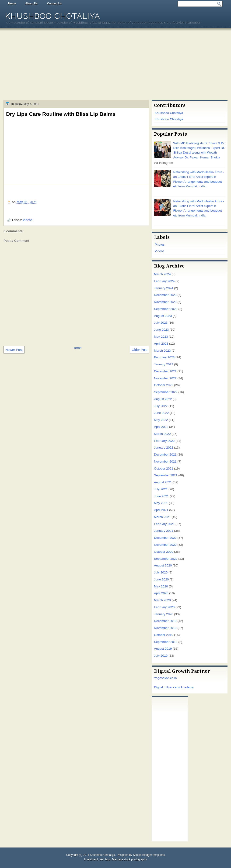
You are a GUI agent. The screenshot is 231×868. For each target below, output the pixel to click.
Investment (91, 859)
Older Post (140, 350)
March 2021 (162, 517)
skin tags (105, 859)
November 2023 (165, 302)
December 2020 (165, 538)
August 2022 (163, 399)
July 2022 (161, 406)
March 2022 (162, 434)
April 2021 (161, 510)
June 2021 (161, 496)
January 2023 (164, 364)
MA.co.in (171, 678)
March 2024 (162, 274)
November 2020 (165, 545)
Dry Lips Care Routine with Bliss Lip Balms (61, 114)
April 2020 (161, 593)
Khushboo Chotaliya (53, 16)
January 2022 (164, 448)
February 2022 (164, 441)
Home (12, 3)
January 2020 (164, 614)
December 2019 (165, 621)
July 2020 (161, 572)
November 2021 (165, 461)
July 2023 (161, 323)
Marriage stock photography (129, 859)
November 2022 (165, 378)
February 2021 (164, 524)
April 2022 (161, 427)
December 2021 (165, 455)
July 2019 (161, 656)
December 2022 (165, 371)
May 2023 (161, 337)
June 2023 (161, 330)
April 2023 (161, 344)
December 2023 (165, 295)
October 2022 (164, 385)
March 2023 (162, 351)
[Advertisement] (115, 65)
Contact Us (54, 3)
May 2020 (161, 586)
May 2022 (161, 420)
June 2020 (161, 579)
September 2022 (166, 392)
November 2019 (165, 628)
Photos (160, 245)
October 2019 (164, 635)
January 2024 (164, 288)
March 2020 (162, 600)
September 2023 (166, 309)
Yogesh (159, 678)
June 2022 (161, 413)
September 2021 (166, 475)
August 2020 (163, 565)
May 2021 (161, 503)
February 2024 (164, 281)
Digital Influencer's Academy (174, 687)
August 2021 (163, 482)
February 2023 (164, 357)
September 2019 (166, 642)
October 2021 (164, 468)
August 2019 (163, 649)
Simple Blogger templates (149, 855)
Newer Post (14, 350)
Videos (28, 220)
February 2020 (164, 607)
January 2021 (164, 531)
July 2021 (161, 489)
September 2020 (166, 559)
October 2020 (164, 552)
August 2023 (163, 316)
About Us (31, 3)
